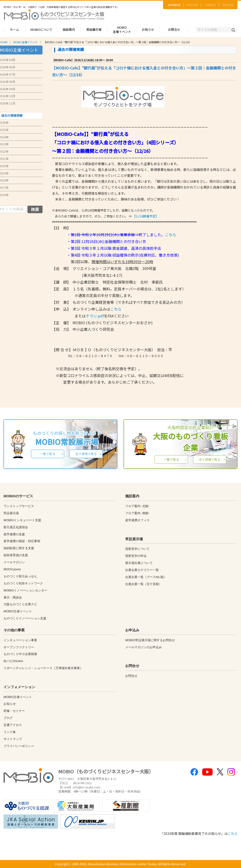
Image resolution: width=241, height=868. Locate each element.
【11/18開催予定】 (146, 216)
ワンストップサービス (19, 506)
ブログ (8, 718)
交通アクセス (13, 725)
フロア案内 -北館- (137, 506)
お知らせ (148, 29)
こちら (171, 235)
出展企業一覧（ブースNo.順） (146, 577)
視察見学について (137, 549)
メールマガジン (14, 562)
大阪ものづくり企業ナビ (20, 604)
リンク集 (10, 732)
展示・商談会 (13, 597)
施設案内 (69, 29)
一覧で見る (48, 454)
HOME (4, 42)
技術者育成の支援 (16, 555)
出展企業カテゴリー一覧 (142, 570)
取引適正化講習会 (16, 527)
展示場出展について (139, 563)
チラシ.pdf (95, 316)
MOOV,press (12, 569)
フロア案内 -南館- (137, 513)
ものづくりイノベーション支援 (25, 618)
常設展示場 (94, 29)
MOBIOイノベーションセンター (25, 590)
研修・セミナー (14, 711)
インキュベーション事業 (20, 640)
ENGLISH (193, 5)
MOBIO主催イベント (122, 30)
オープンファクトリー (19, 647)
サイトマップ (13, 739)
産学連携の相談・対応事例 (22, 541)
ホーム (14, 29)
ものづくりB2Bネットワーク (23, 583)
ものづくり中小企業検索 (20, 654)
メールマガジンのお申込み (144, 647)
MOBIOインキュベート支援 (22, 520)
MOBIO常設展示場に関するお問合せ (150, 640)
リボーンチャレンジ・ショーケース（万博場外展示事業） (43, 668)
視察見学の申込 (136, 556)
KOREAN (228, 5)
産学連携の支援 (14, 534)
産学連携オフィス (137, 520)
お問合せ (174, 29)
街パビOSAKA (13, 661)
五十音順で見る (86, 454)
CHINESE (210, 5)
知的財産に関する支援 (19, 548)
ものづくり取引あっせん (20, 576)
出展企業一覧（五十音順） (144, 584)
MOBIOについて (41, 29)
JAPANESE (174, 5)
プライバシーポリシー (19, 746)
